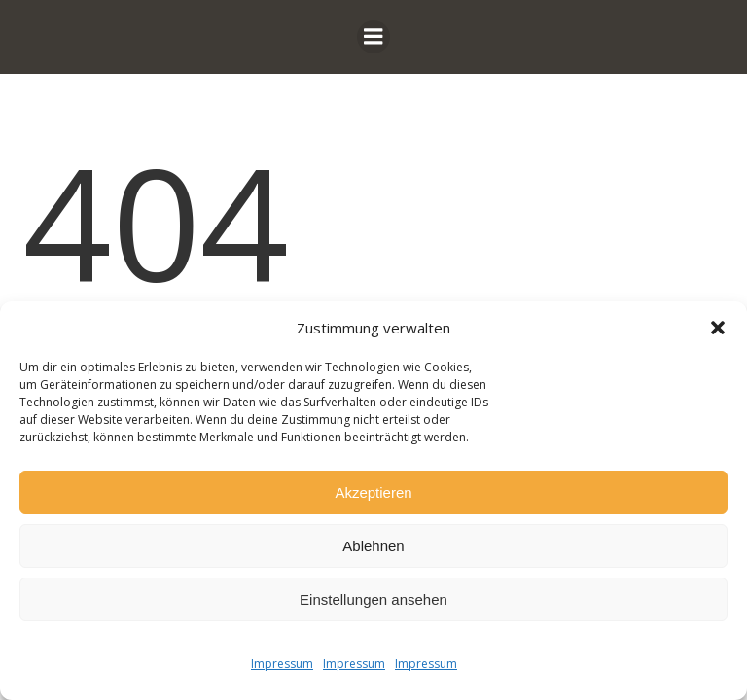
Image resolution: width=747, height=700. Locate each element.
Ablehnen (373, 546)
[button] (718, 328)
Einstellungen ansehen (373, 599)
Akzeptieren (373, 492)
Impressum (282, 664)
